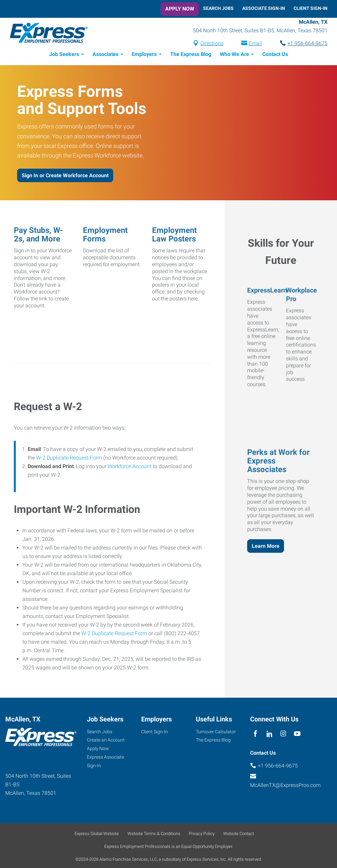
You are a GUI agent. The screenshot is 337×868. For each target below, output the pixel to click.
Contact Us (275, 55)
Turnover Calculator (216, 733)
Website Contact (239, 835)
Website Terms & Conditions (154, 835)
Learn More (266, 547)
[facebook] (256, 735)
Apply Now (180, 9)
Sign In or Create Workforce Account (65, 176)
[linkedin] (269, 735)
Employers (144, 55)
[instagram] (284, 735)
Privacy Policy (202, 835)
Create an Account (106, 741)
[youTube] (297, 735)
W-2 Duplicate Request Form (69, 459)
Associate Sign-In (264, 8)
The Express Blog (191, 55)
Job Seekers (64, 55)
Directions (212, 44)
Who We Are (234, 55)
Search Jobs (218, 8)
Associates (105, 55)
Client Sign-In (311, 8)
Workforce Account (130, 467)
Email (255, 44)
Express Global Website (97, 835)
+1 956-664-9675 (307, 44)
